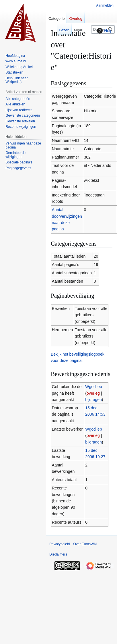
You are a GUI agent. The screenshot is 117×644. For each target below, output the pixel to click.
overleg (93, 393)
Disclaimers (58, 554)
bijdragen (93, 400)
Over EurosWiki (85, 544)
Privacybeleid (60, 544)
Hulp (104, 31)
